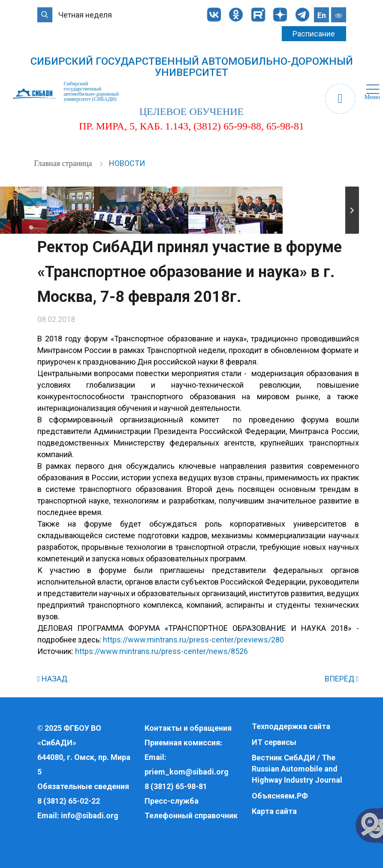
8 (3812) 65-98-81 (176, 786)
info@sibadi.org (90, 815)
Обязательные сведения (83, 786)
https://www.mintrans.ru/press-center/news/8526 (161, 651)
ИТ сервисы (274, 742)
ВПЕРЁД (342, 679)
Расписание (314, 34)
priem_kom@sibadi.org (187, 772)
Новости (127, 163)
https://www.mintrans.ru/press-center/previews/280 (193, 640)
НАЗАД (53, 679)
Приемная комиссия (182, 743)
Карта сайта (274, 811)
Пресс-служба (172, 801)
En (322, 15)
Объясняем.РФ (280, 796)
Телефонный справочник (191, 815)
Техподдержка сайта (291, 726)
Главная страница (64, 163)
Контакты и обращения (188, 728)
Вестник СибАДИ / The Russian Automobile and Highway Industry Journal (297, 769)
